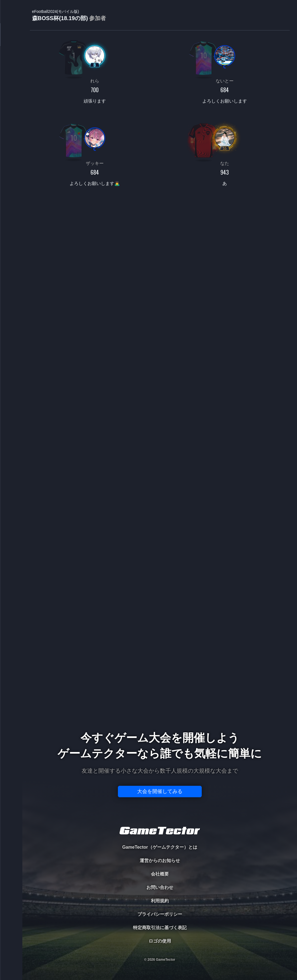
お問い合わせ (160, 887)
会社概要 (160, 874)
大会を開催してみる (160, 791)
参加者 (98, 18)
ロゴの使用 (160, 941)
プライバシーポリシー (160, 914)
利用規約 (160, 901)
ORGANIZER (11, 85)
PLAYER (11, 62)
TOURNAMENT (11, 40)
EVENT (11, 131)
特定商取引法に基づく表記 (160, 928)
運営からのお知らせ (160, 861)
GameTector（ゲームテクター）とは (160, 847)
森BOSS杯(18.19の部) (69, 16)
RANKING (11, 108)
